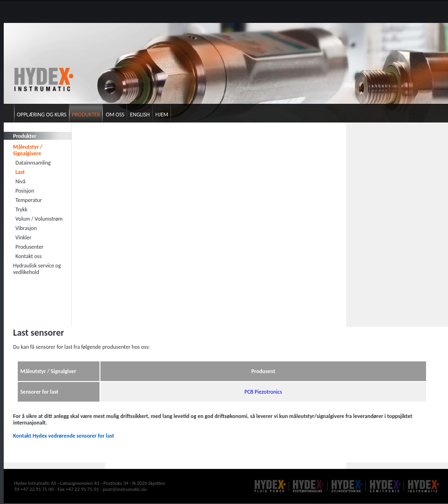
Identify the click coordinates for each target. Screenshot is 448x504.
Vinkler (23, 238)
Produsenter (29, 247)
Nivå (21, 181)
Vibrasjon (26, 228)
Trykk (21, 209)
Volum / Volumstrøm (39, 219)
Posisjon (25, 191)
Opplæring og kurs (42, 115)
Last (20, 172)
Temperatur (29, 200)
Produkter (86, 115)
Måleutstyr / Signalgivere (28, 150)
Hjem (162, 115)
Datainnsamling (33, 163)
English (140, 115)
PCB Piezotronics (263, 392)
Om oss (115, 115)
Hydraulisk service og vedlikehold (37, 269)
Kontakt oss (28, 256)
